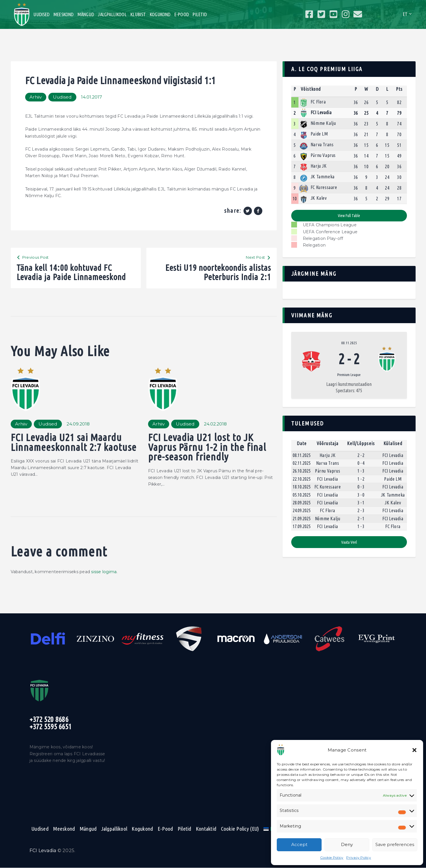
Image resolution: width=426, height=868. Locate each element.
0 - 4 (361, 463)
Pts (399, 89)
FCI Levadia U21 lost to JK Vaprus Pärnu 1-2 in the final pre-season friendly (207, 447)
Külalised (393, 443)
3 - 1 (361, 503)
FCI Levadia (43, 851)
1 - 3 (361, 471)
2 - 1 (361, 519)
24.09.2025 (302, 511)
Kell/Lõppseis (361, 443)
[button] (414, 750)
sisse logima (104, 572)
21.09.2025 (302, 519)
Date (302, 443)
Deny (347, 844)
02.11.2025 (302, 463)
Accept (299, 844)
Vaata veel (349, 542)
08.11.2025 (349, 343)
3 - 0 (361, 495)
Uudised (63, 97)
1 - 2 (361, 479)
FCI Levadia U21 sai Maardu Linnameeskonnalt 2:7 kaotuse (74, 443)
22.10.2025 (302, 479)
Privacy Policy (359, 857)
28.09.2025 (302, 503)
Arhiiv (36, 97)
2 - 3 (361, 511)
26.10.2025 (302, 471)
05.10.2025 (302, 495)
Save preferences (395, 844)
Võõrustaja (328, 443)
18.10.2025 (302, 487)
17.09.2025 (302, 526)
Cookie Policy (332, 857)
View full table (349, 216)
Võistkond (311, 89)
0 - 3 (361, 487)
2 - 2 (361, 455)
